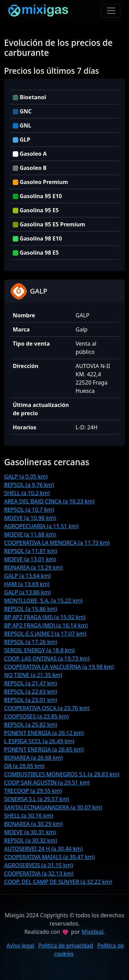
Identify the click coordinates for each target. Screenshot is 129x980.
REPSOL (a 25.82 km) (31, 725)
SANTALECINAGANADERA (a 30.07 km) (53, 807)
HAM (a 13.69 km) (27, 584)
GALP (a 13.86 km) (27, 592)
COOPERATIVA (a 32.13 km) (39, 874)
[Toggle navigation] (111, 11)
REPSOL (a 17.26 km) (31, 642)
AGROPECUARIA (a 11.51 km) (41, 526)
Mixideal (92, 932)
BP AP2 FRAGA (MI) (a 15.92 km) (45, 617)
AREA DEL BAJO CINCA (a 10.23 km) (49, 501)
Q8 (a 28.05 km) (24, 766)
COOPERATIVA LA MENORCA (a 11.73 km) (57, 543)
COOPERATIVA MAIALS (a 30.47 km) (49, 857)
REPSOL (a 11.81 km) (31, 551)
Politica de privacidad (66, 946)
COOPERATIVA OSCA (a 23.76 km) (47, 708)
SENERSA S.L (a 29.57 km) (37, 799)
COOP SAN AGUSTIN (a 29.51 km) (47, 783)
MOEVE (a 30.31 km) (30, 832)
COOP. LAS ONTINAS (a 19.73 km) (47, 659)
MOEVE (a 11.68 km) (30, 534)
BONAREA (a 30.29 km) (33, 824)
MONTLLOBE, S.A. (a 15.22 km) (43, 601)
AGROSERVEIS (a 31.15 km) (39, 865)
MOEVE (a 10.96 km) (30, 518)
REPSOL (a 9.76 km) (29, 485)
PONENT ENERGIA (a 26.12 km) (44, 733)
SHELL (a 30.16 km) (29, 816)
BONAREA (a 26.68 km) (33, 758)
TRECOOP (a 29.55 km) (33, 791)
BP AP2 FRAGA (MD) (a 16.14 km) (46, 625)
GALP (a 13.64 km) (27, 576)
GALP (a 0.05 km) (26, 477)
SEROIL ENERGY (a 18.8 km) (39, 650)
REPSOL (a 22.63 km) (31, 692)
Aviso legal (20, 946)
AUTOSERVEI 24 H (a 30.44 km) (43, 849)
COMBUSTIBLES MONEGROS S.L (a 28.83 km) (62, 774)
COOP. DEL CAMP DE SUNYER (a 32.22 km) (58, 882)
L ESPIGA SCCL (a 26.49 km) (39, 741)
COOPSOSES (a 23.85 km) (36, 716)
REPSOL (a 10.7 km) (29, 510)
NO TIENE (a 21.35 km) (33, 675)
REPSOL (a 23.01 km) (31, 700)
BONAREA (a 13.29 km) (33, 568)
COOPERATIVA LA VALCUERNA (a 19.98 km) (59, 667)
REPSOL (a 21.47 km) (31, 683)
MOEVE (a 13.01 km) (30, 559)
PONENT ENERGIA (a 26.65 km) (44, 749)
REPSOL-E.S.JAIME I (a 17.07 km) (45, 634)
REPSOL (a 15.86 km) (31, 609)
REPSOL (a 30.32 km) (31, 840)
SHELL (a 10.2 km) (27, 493)
